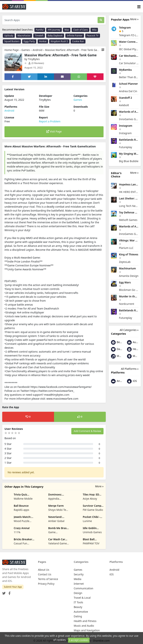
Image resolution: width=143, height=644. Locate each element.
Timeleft (39, 36)
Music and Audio (117, 356)
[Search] (101, 20)
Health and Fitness (133, 349)
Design (78, 593)
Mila (94, 30)
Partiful (40, 30)
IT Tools (78, 602)
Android (37, 50)
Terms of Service (48, 579)
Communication (84, 588)
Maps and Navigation (133, 356)
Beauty (117, 342)
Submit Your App (13, 587)
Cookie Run (78, 41)
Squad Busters (12, 41)
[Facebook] (9, 592)
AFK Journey (54, 30)
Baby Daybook (55, 36)
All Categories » (129, 330)
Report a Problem (50, 121)
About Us (44, 570)
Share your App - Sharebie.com (91, 641)
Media (78, 579)
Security (79, 574)
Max (67, 30)
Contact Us (45, 574)
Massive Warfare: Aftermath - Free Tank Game (73, 50)
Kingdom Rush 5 (59, 41)
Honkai (43, 41)
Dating (117, 349)
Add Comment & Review (87, 431)
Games (26, 50)
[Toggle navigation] (139, 7)
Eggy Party (29, 41)
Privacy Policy (46, 584)
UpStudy (9, 36)
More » (99, 486)
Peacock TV (93, 36)
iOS (132, 381)
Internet (79, 584)
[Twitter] (4, 592)
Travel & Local (82, 598)
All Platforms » (130, 369)
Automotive (133, 342)
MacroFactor (24, 36)
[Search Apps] (50, 20)
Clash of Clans (81, 30)
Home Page (12, 50)
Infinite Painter (75, 36)
